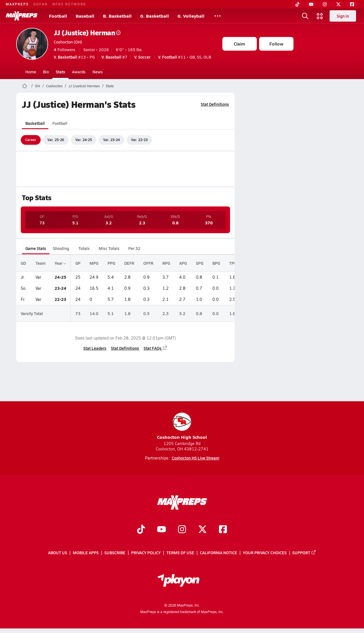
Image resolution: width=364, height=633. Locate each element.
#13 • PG (74, 57)
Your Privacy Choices (265, 553)
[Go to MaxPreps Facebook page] (223, 530)
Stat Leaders (95, 348)
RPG (166, 263)
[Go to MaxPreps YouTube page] (162, 530)
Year (60, 263)
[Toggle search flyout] (305, 16)
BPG (216, 263)
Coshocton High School (182, 426)
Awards (79, 72)
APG (183, 263)
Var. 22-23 (139, 140)
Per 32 (134, 248)
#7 (114, 57)
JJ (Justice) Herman (87, 33)
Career (31, 140)
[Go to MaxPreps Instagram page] (182, 530)
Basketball (35, 123)
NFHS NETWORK (69, 4)
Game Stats (36, 248)
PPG (111, 263)
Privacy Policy (146, 553)
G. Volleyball (191, 16)
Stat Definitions (215, 104)
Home (31, 72)
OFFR (148, 263)
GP (78, 263)
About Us (58, 553)
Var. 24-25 (84, 140)
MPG (94, 263)
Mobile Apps (86, 553)
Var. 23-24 (111, 140)
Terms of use (180, 553)
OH (38, 86)
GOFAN (41, 4)
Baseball (85, 16)
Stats (60, 72)
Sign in (343, 16)
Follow (276, 44)
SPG (200, 263)
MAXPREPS (17, 4)
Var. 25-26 (56, 140)
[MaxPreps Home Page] (25, 86)
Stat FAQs (156, 348)
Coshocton (54, 86)
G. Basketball (155, 16)
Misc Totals (109, 248)
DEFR (129, 263)
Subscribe (115, 553)
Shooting (61, 248)
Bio (46, 72)
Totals (84, 248)
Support (304, 553)
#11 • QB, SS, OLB (185, 57)
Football (58, 16)
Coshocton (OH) (68, 42)
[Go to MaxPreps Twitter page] (202, 530)
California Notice (219, 553)
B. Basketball (117, 16)
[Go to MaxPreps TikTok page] (141, 530)
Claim (239, 44)
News (98, 72)
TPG (233, 263)
